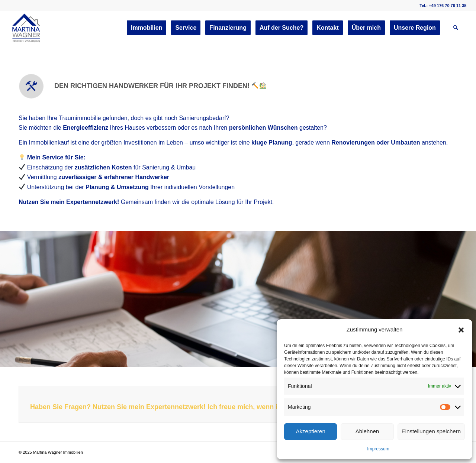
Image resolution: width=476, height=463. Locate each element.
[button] (461, 330)
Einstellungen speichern (431, 431)
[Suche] (456, 28)
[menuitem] (147, 28)
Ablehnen (367, 431)
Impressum (378, 449)
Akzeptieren (311, 431)
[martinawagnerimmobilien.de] (26, 28)
